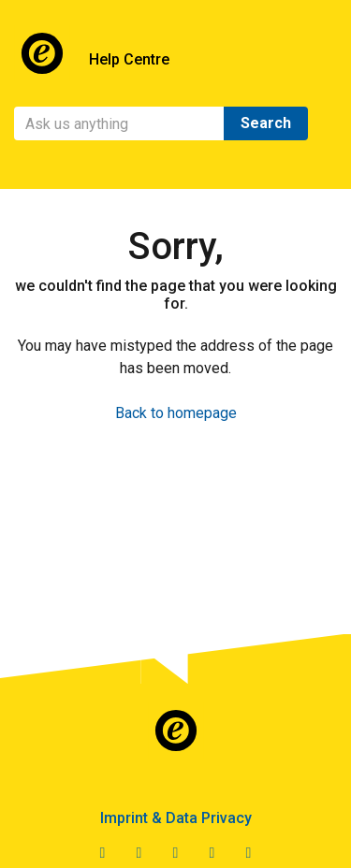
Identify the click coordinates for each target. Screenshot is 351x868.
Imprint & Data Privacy (176, 818)
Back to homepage (176, 413)
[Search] (119, 123)
